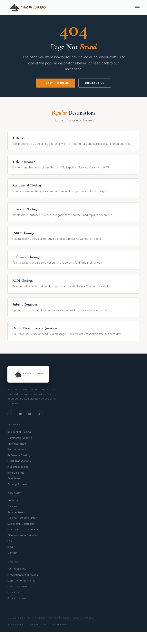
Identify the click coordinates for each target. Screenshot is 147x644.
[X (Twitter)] (39, 414)
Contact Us (95, 83)
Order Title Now (17, 586)
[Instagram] (20, 414)
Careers (12, 506)
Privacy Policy (15, 625)
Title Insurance (17, 444)
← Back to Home (56, 83)
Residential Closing (19, 432)
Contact (12, 553)
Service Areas (16, 512)
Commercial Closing (20, 438)
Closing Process (17, 484)
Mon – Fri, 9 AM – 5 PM (21, 581)
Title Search (15, 478)
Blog (10, 547)
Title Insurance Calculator (23, 535)
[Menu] (137, 8)
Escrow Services (18, 449)
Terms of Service (38, 625)
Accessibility (60, 625)
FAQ (10, 541)
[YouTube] (30, 414)
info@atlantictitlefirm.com (23, 575)
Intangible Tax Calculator (23, 529)
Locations (13, 592)
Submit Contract (17, 598)
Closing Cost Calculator (22, 518)
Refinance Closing (19, 455)
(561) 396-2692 (17, 569)
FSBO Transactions (19, 461)
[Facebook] (11, 414)
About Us (13, 500)
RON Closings (16, 473)
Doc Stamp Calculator (21, 524)
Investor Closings (18, 467)
